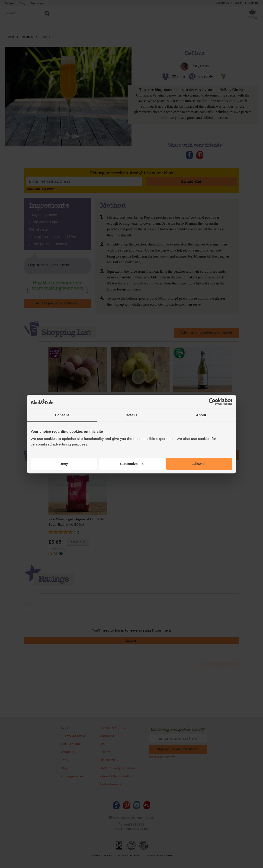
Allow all (199, 464)
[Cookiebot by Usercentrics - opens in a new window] (212, 402)
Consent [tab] (62, 415)
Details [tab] (131, 415)
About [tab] (201, 415)
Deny (64, 464)
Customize (132, 464)
